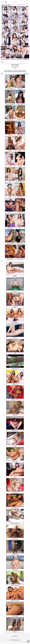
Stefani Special (15, 431)
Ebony (10, 151)
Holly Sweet (20, 89)
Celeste (20, 166)
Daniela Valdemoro (15, 523)
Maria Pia (15, 415)
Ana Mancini (15, 570)
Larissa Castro (20, 197)
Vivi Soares (15, 539)
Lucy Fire (15, 338)
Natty (15, 446)
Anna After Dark (15, 508)
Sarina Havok (15, 492)
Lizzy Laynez (20, 212)
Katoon (20, 151)
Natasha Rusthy (10, 243)
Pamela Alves (20, 120)
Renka (10, 182)
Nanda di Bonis (20, 104)
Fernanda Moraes (10, 89)
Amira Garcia (15, 462)
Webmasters (15, 636)
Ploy (20, 228)
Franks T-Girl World (6, 5)
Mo (15, 353)
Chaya (15, 477)
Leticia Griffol (20, 135)
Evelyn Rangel (20, 243)
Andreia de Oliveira (15, 601)
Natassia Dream (15, 400)
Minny (15, 276)
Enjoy (8, 59)
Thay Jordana (15, 384)
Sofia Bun (15, 291)
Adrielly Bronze (15, 322)
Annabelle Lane (20, 182)
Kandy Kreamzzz (20, 259)
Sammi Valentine (10, 259)
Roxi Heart (10, 228)
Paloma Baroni (10, 120)
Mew (10, 212)
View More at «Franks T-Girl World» (15, 71)
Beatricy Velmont (15, 585)
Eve (10, 166)
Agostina (15, 632)
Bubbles (15, 307)
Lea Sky (10, 135)
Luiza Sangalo (15, 616)
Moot (10, 197)
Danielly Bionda (15, 554)
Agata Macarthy (15, 369)
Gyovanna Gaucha (10, 104)
